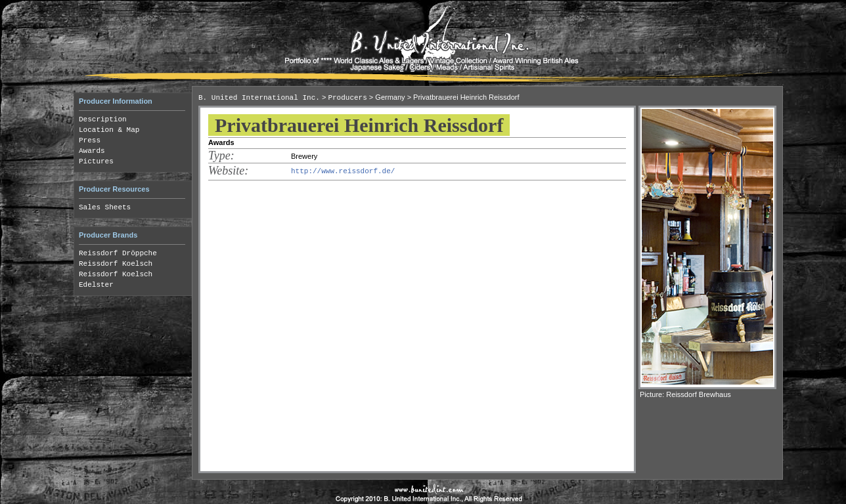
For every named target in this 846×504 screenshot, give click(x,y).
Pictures (96, 161)
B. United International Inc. (259, 98)
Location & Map (109, 130)
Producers (347, 98)
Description (103, 119)
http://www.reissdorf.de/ (343, 171)
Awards (92, 151)
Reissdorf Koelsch (116, 264)
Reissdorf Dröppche (118, 253)
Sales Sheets (105, 207)
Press (90, 140)
